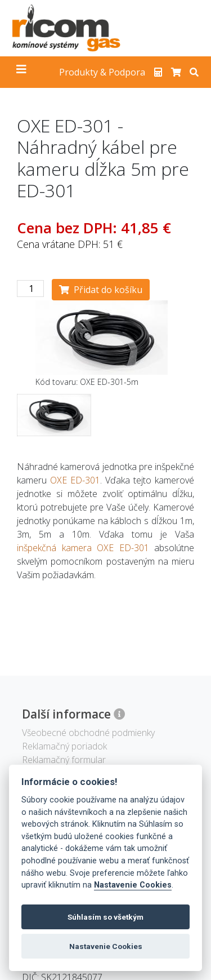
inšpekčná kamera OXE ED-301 (83, 548)
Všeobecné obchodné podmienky (88, 733)
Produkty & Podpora (102, 72)
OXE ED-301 (75, 480)
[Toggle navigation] (21, 72)
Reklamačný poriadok (64, 746)
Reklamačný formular (64, 760)
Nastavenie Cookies (133, 885)
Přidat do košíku (101, 290)
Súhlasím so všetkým (105, 917)
